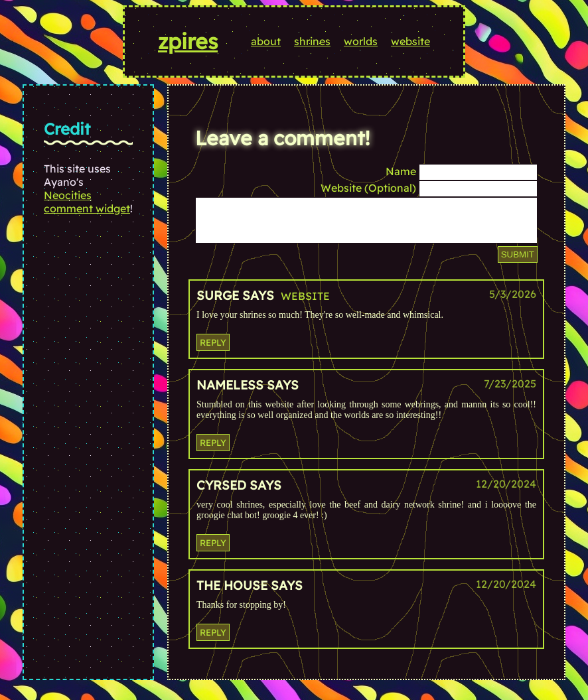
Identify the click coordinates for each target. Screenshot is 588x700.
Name (401, 171)
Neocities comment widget (87, 202)
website (410, 41)
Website (305, 304)
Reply (213, 350)
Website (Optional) (368, 188)
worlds (361, 41)
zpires (188, 41)
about (266, 41)
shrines (312, 41)
